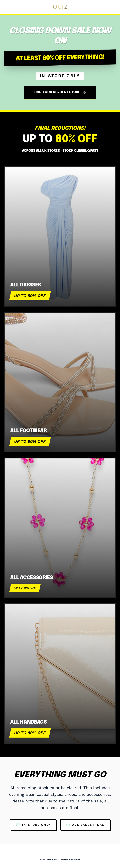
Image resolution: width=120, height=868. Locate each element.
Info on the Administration (60, 859)
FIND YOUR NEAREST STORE (60, 92)
